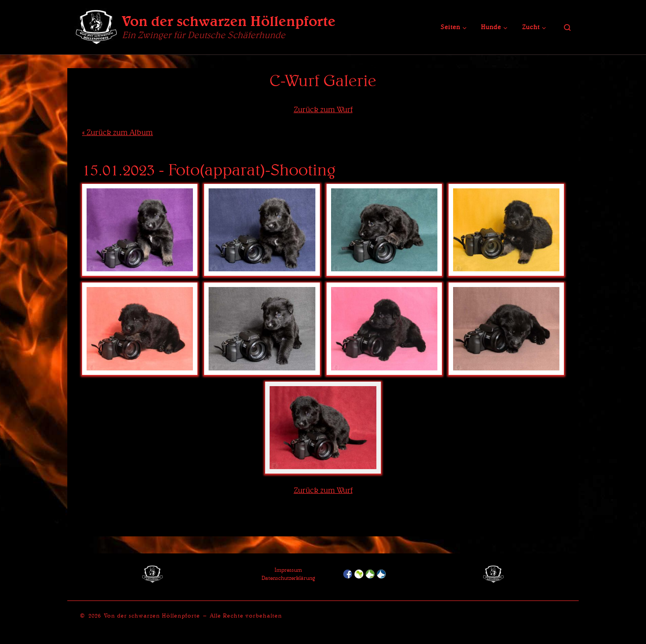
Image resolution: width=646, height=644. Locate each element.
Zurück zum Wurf (323, 109)
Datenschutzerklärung (288, 578)
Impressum (288, 570)
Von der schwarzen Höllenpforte (152, 616)
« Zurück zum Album (118, 132)
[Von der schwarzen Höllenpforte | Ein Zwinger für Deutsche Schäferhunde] (96, 25)
